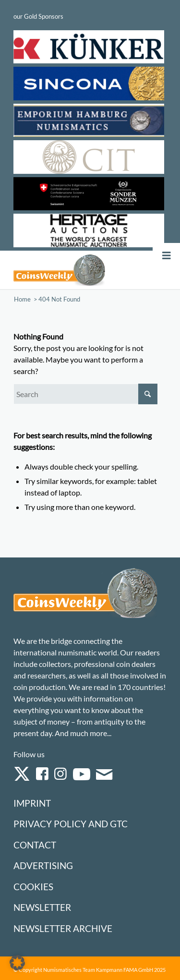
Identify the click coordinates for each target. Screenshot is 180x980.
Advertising (43, 865)
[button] (17, 963)
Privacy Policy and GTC (71, 824)
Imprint (32, 803)
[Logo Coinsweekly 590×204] (59, 270)
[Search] (85, 394)
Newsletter (42, 907)
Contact (35, 845)
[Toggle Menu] (167, 256)
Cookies (33, 887)
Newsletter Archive (63, 928)
